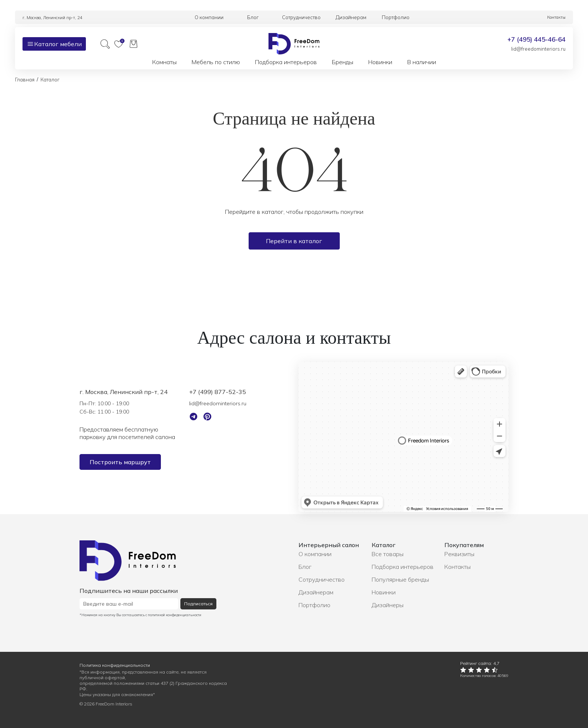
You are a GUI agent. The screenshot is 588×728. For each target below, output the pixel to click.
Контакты (457, 567)
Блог (305, 567)
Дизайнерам (316, 592)
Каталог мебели (54, 44)
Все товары (388, 554)
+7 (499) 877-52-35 (217, 392)
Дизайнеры (388, 605)
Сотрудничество (322, 579)
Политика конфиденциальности (115, 665)
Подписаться (198, 604)
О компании (315, 554)
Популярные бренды (400, 579)
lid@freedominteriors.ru (538, 49)
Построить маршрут (120, 462)
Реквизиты (459, 554)
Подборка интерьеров (403, 567)
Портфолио (314, 605)
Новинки (384, 592)
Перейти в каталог (294, 241)
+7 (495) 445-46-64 (536, 39)
